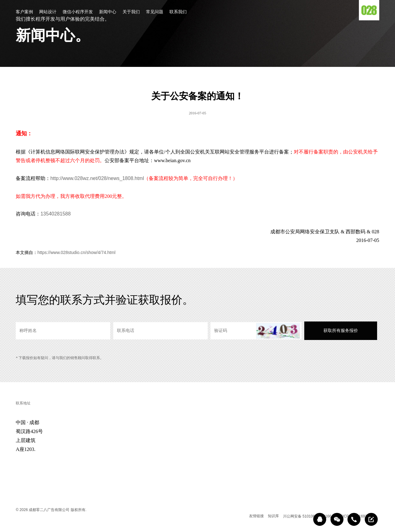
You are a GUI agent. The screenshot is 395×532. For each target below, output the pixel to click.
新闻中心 (108, 12)
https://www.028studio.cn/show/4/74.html (76, 252)
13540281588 (56, 214)
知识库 (273, 516)
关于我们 (131, 12)
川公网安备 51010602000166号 (309, 516)
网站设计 (48, 12)
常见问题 (155, 12)
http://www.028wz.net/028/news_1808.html (97, 178)
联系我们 (178, 12)
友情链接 (256, 516)
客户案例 (24, 12)
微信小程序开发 (78, 12)
